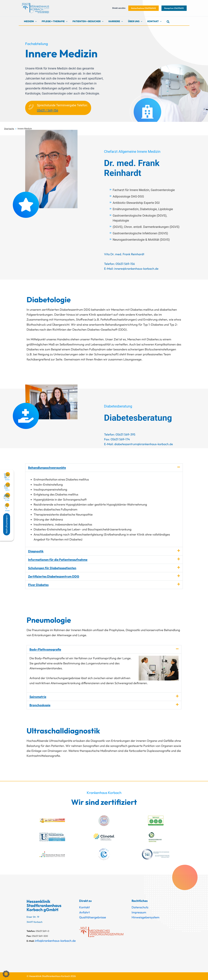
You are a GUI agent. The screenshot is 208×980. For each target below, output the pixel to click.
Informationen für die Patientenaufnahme (58, 560)
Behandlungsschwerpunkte (47, 468)
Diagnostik (36, 551)
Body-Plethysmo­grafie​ (45, 649)
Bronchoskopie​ (40, 705)
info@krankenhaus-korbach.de (55, 941)
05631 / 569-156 (47, 110)
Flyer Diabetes (38, 585)
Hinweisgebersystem (146, 917)
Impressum (139, 912)
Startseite (9, 129)
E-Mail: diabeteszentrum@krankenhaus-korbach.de (138, 444)
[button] (144, 8)
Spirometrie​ (38, 697)
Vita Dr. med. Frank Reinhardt (124, 254)
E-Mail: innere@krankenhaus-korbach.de (131, 269)
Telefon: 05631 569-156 (119, 264)
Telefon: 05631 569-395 (120, 434)
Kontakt (84, 907)
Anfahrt (84, 912)
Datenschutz (140, 907)
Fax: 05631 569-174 (117, 439)
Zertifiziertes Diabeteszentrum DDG (54, 576)
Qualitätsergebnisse (93, 917)
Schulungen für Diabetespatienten (52, 568)
